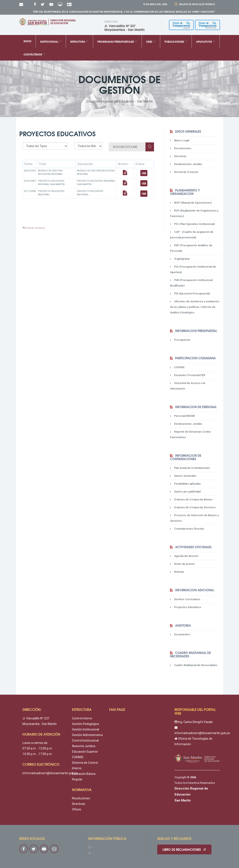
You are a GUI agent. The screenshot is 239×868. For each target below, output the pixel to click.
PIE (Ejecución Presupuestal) (190, 294)
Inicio (27, 41)
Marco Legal (180, 141)
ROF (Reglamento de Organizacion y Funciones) (194, 213)
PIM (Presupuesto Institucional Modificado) (191, 283)
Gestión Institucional (86, 729)
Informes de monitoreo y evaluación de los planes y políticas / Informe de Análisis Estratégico (195, 307)
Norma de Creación (184, 172)
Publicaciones (176, 41)
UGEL (151, 41)
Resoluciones (181, 148)
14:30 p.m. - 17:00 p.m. (37, 754)
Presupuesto (180, 340)
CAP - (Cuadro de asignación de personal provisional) (192, 235)
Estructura (79, 41)
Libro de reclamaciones (184, 849)
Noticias (177, 572)
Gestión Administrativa (87, 735)
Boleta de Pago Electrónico (196, 4)
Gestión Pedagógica (85, 724)
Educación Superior (85, 752)
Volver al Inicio (34, 228)
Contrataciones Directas (187, 529)
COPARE (177, 367)
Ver (144, 173)
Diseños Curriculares (185, 599)
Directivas (178, 156)
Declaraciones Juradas (186, 164)
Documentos (180, 635)
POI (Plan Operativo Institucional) (192, 224)
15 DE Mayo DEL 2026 (155, 4)
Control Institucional (85, 740)
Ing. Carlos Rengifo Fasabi (194, 722)
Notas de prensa (182, 564)
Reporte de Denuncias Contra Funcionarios (190, 434)
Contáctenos (34, 54)
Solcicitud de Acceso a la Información (188, 386)
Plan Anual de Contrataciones (190, 468)
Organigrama (180, 259)
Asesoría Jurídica (84, 746)
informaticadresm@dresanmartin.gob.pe (50, 773)
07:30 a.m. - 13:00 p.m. (37, 748)
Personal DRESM (182, 416)
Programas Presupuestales (117, 41)
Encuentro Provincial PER (188, 375)
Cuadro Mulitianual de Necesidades (194, 665)
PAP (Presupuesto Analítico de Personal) (191, 248)
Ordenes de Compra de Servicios (193, 507)
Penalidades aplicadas (185, 484)
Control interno (82, 718)
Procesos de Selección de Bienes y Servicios (194, 518)
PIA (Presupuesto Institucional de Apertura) (193, 269)
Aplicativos (206, 41)
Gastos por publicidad (185, 492)
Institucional (51, 41)
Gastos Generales (183, 476)
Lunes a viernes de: (35, 743)
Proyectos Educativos (186, 607)
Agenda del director (184, 556)
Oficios (77, 809)
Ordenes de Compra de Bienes (191, 500)
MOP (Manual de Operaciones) (191, 203)
